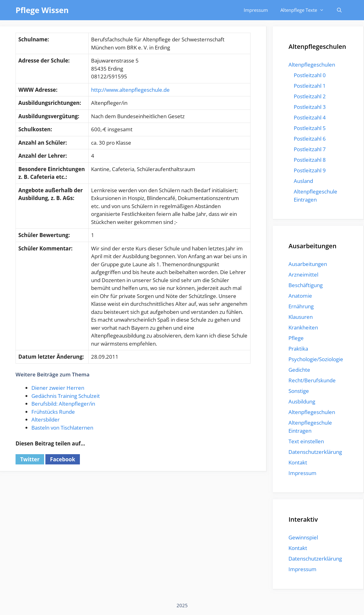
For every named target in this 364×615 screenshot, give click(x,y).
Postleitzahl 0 (310, 75)
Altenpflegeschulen (312, 65)
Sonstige (299, 391)
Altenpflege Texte (305, 10)
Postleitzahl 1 (310, 86)
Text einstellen (306, 441)
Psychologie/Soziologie (316, 359)
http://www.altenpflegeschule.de (130, 90)
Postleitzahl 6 (310, 139)
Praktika (298, 349)
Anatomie (300, 296)
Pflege (296, 338)
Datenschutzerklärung (315, 452)
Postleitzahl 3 (310, 107)
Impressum (256, 10)
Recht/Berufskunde (312, 380)
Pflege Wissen (42, 10)
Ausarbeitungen (308, 264)
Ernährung (301, 306)
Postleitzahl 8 (310, 160)
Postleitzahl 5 (310, 128)
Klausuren (301, 317)
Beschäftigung (306, 285)
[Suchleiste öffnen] (339, 10)
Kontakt (298, 462)
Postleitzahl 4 (310, 117)
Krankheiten (303, 327)
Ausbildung (302, 401)
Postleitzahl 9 (310, 170)
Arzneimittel (303, 275)
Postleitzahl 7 (310, 149)
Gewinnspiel (303, 537)
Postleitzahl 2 (310, 96)
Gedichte (299, 370)
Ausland (303, 181)
